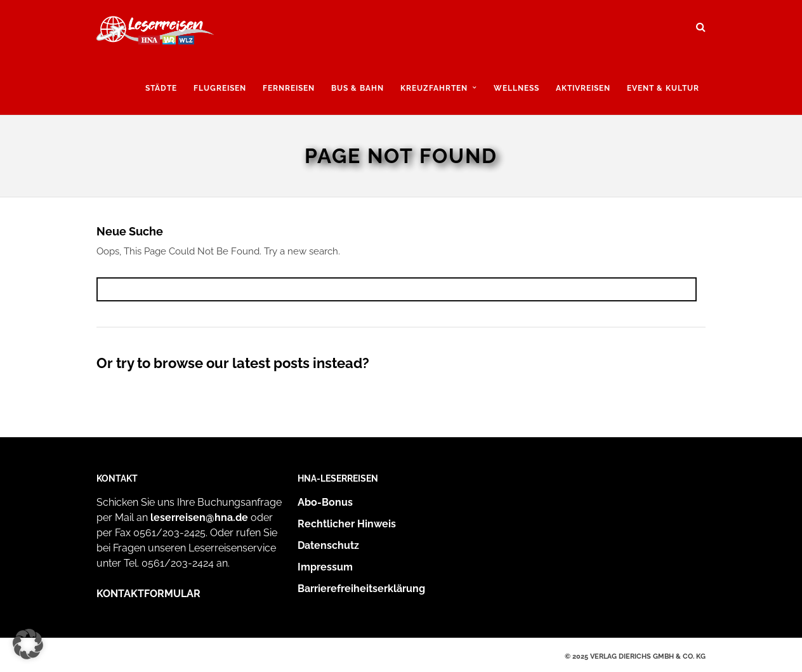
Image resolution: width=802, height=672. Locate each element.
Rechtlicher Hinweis (347, 524)
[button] (28, 644)
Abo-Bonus (325, 502)
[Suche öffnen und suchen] (701, 23)
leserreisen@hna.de (199, 517)
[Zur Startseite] (155, 33)
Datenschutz (328, 545)
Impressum (325, 567)
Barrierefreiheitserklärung (361, 589)
